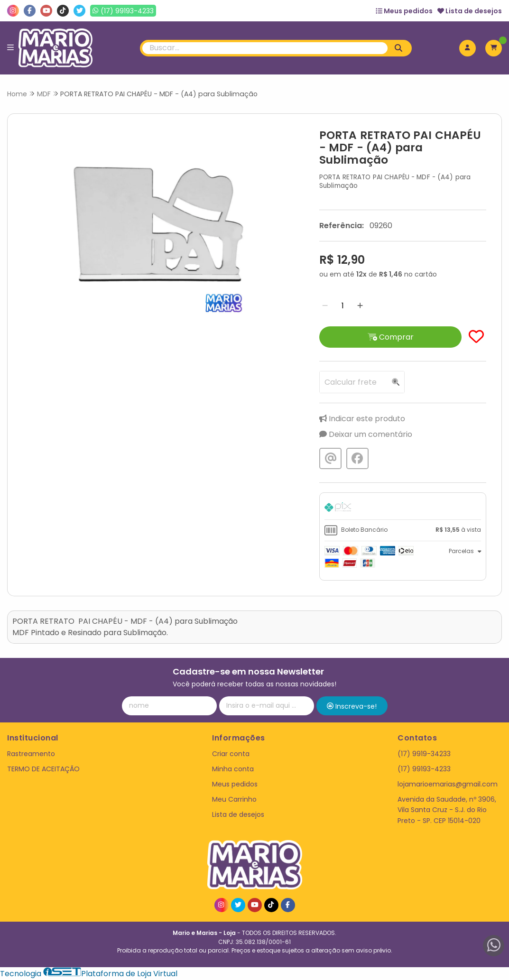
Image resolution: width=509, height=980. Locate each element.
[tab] (403, 508)
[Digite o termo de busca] (265, 48)
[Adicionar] (360, 306)
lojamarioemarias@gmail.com (448, 784)
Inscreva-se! (352, 706)
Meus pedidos (404, 11)
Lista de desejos (470, 11)
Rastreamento (31, 754)
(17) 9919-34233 (424, 754)
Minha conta (233, 769)
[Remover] (325, 306)
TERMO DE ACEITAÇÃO (43, 769)
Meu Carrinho (234, 799)
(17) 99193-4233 (424, 769)
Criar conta (231, 754)
